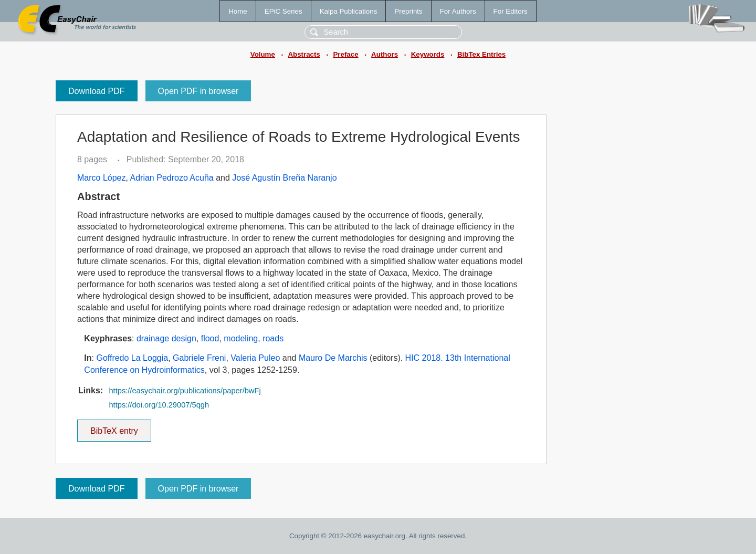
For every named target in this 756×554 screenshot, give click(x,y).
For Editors (511, 11)
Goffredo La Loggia (132, 358)
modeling (241, 338)
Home (238, 11)
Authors (385, 54)
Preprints (408, 11)
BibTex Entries (481, 54)
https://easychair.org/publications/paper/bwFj (185, 391)
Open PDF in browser (198, 91)
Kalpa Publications (349, 11)
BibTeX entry (114, 427)
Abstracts (304, 54)
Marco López (102, 178)
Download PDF (97, 91)
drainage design (166, 338)
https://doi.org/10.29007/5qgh (159, 405)
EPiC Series (283, 11)
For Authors (458, 11)
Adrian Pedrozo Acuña (172, 178)
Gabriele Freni (199, 358)
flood (210, 338)
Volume (263, 54)
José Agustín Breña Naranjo (284, 178)
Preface (345, 54)
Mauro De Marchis (333, 358)
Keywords (428, 54)
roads (273, 338)
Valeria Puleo (255, 358)
